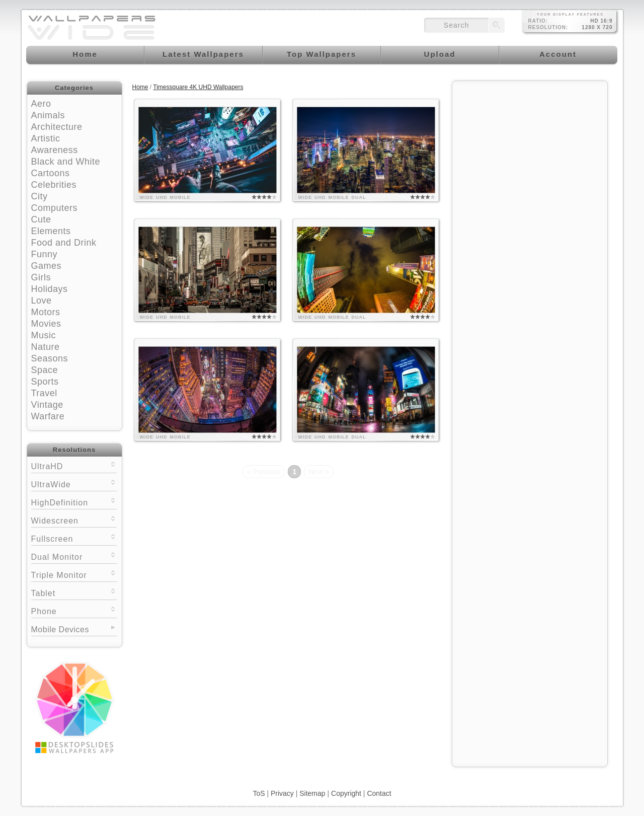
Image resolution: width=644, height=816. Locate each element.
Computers (55, 208)
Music (44, 335)
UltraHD (74, 465)
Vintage (47, 405)
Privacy (282, 793)
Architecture (57, 127)
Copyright (346, 793)
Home (140, 87)
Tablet (74, 592)
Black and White (66, 162)
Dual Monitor (74, 556)
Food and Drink (64, 243)
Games (47, 266)
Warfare (48, 416)
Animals (48, 115)
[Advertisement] (530, 150)
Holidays (50, 289)
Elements (51, 231)
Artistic (46, 138)
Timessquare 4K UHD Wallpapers (198, 87)
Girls (41, 277)
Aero (41, 104)
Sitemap (312, 793)
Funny (45, 254)
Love (42, 301)
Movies (46, 324)
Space (45, 370)
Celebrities (54, 185)
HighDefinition (74, 502)
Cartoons (51, 173)
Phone (74, 610)
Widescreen (74, 520)
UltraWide (74, 484)
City (39, 196)
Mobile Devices (60, 629)
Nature (46, 347)
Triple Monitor (74, 574)
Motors (46, 312)
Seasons (50, 358)
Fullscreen (74, 538)
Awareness (55, 150)
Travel (44, 393)
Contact (379, 793)
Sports (45, 382)
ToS (259, 793)
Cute (41, 219)
